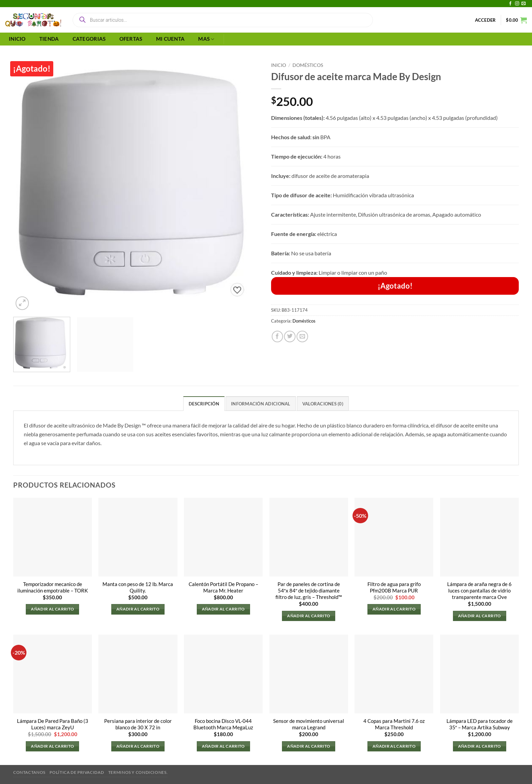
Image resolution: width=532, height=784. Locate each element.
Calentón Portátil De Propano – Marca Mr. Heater (223, 587)
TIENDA (49, 39)
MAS (206, 39)
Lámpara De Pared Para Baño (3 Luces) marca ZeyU (53, 724)
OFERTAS (131, 39)
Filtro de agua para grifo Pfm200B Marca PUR (394, 587)
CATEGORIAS (89, 39)
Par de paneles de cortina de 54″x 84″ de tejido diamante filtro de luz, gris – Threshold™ (309, 591)
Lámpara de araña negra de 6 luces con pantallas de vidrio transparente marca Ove (479, 591)
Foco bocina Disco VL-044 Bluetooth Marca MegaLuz (223, 724)
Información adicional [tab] (261, 404)
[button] (486, 20)
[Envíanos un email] (524, 4)
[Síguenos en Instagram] (517, 4)
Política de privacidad (77, 772)
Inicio (279, 65)
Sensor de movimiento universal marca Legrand (309, 724)
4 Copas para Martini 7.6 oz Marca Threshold (394, 724)
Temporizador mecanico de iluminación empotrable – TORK (53, 587)
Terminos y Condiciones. (138, 772)
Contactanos (29, 772)
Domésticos (308, 65)
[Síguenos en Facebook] (510, 4)
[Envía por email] (302, 336)
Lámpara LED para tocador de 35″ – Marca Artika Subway (480, 724)
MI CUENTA (170, 39)
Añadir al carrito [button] (52, 609)
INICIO (17, 39)
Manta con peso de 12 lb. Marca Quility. (138, 587)
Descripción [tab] (204, 404)
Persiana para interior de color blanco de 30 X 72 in (138, 724)
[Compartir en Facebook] (278, 336)
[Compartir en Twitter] (290, 336)
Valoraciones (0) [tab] (323, 404)
